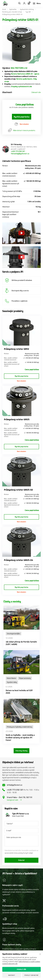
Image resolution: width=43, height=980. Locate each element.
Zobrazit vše (36, 92)
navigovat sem (13, 800)
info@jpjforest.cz (15, 785)
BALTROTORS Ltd (19, 68)
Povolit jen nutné (31, 975)
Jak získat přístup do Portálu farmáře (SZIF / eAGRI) (21, 643)
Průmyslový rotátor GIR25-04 (19, 560)
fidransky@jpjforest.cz (20, 154)
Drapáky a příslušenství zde (22, 87)
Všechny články (21, 751)
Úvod (4, 9)
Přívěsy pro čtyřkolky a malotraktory (19, 727)
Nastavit (12, 975)
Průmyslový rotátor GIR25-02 (18, 490)
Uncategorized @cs (14, 634)
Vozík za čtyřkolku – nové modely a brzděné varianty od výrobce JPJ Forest (20, 738)
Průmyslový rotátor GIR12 (17, 349)
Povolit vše (21, 969)
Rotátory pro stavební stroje (12, 12)
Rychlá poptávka (22, 117)
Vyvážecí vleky (12, 682)
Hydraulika (13, 9)
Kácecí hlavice (11, 678)
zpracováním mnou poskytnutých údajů (19, 853)
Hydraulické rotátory (27, 9)
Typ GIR (28, 12)
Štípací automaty (25, 678)
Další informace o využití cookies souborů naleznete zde (21, 963)
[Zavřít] (40, 954)
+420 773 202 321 (18, 151)
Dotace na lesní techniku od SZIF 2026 (19, 692)
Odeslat (21, 860)
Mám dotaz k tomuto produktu (22, 130)
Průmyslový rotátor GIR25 (17, 419)
